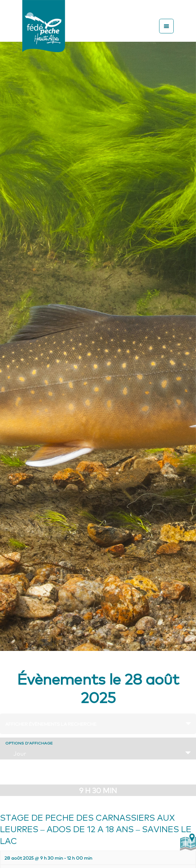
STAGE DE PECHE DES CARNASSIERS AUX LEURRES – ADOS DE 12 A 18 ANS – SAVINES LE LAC (96, 829)
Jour (15, 753)
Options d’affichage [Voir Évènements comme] (29, 743)
